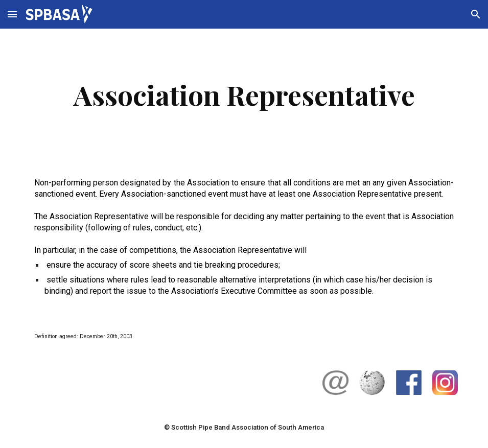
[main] (244, 95)
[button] (12, 14)
